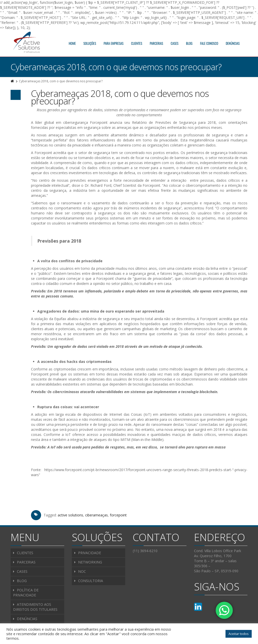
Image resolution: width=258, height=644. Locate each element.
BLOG (189, 43)
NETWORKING (90, 562)
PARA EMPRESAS (114, 43)
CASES (175, 43)
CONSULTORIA (91, 581)
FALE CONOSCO (209, 43)
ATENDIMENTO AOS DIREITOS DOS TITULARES (35, 607)
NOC (82, 571)
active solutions (70, 515)
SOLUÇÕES (90, 43)
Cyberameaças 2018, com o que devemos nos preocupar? (120, 97)
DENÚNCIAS (233, 43)
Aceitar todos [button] (239, 634)
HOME (72, 43)
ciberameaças (96, 515)
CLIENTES (137, 43)
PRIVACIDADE (90, 553)
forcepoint (118, 515)
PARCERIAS (156, 43)
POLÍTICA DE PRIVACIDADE (26, 593)
